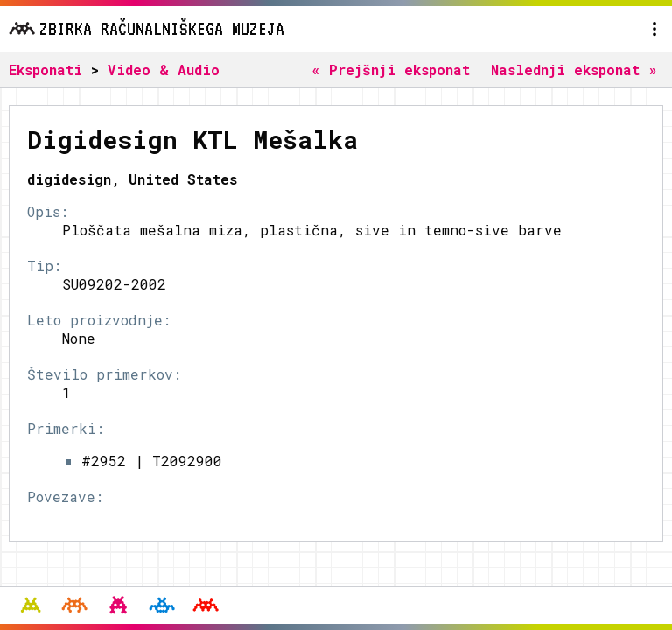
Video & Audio (164, 70)
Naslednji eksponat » (574, 70)
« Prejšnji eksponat (391, 70)
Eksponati (45, 70)
